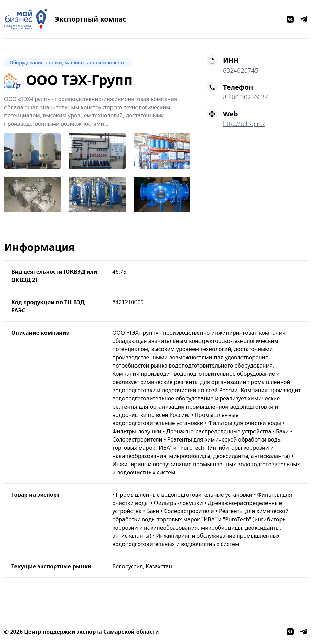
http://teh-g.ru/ (244, 124)
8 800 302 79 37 (246, 97)
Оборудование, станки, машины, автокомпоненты (68, 63)
